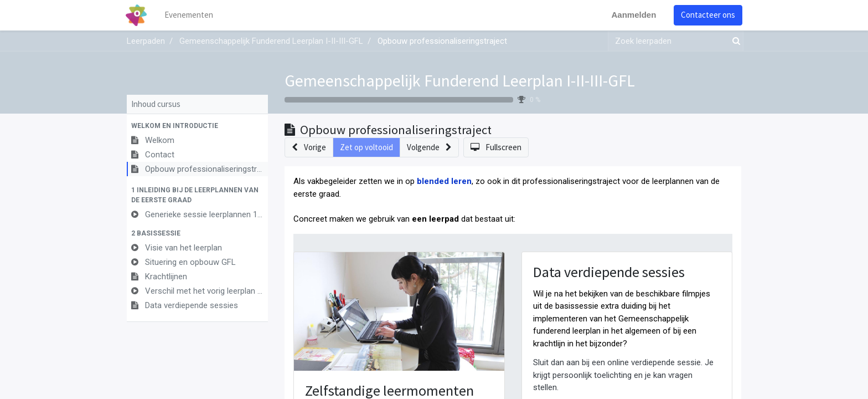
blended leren (444, 181)
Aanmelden (632, 15)
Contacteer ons (707, 15)
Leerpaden (146, 41)
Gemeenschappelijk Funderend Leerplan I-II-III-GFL (460, 80)
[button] (197, 126)
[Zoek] (734, 41)
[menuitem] (190, 15)
